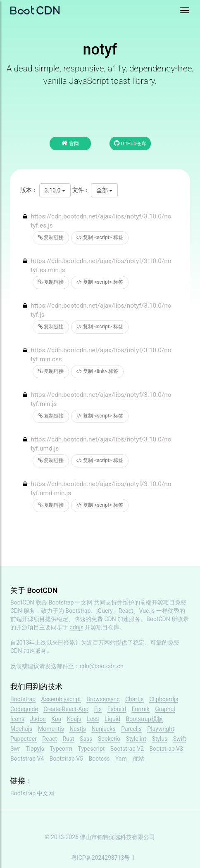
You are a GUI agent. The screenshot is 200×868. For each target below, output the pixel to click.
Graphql (165, 709)
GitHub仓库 (130, 143)
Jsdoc (38, 719)
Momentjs (51, 729)
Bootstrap (23, 699)
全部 (104, 190)
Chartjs (135, 699)
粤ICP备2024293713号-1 (103, 858)
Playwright (161, 729)
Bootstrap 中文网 (71, 602)
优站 (138, 759)
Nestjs (78, 729)
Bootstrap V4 (27, 759)
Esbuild (117, 709)
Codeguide (24, 709)
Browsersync (103, 699)
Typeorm (61, 749)
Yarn (121, 759)
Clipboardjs (164, 699)
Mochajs (21, 729)
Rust (68, 739)
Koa (56, 719)
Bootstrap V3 (166, 749)
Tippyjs (35, 749)
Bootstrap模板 (144, 719)
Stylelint (136, 739)
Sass (86, 739)
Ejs (98, 709)
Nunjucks (103, 729)
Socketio (109, 739)
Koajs (74, 719)
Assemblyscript (61, 699)
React (50, 739)
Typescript (91, 749)
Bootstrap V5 (66, 759)
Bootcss (99, 759)
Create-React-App (66, 709)
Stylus (160, 739)
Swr (15, 749)
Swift (180, 739)
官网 (70, 143)
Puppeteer (24, 739)
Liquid (112, 719)
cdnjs (76, 627)
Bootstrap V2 (127, 749)
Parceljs (131, 729)
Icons (17, 719)
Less (93, 719)
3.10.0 (55, 190)
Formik (141, 709)
